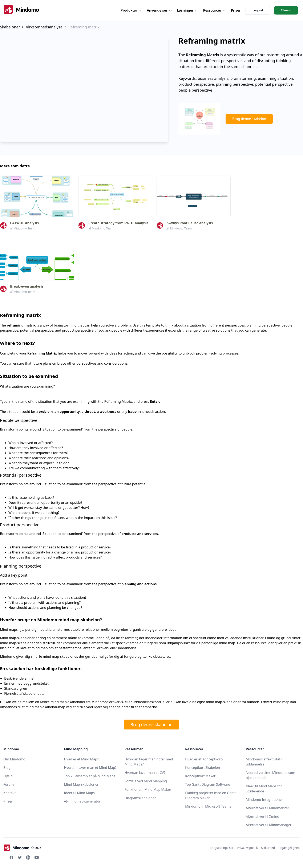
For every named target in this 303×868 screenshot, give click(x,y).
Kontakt (10, 793)
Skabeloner (10, 27)
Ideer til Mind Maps (79, 793)
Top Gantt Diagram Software (208, 784)
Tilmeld (286, 10)
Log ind (258, 10)
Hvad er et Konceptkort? (204, 759)
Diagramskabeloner (140, 798)
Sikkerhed (268, 848)
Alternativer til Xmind (262, 816)
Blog (7, 768)
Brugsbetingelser (221, 848)
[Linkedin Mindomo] (28, 857)
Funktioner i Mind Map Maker (148, 789)
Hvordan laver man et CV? (145, 773)
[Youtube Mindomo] (37, 857)
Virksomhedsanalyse (44, 27)
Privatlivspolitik (247, 848)
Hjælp (8, 776)
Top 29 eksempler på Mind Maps (90, 776)
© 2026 (22, 848)
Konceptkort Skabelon (203, 768)
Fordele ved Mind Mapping (146, 781)
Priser (236, 10)
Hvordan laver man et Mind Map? (90, 768)
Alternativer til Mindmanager (269, 825)
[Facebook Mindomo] (11, 857)
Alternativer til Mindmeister (267, 808)
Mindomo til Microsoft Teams (208, 806)
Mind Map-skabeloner (81, 784)
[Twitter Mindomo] (20, 857)
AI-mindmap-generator (82, 801)
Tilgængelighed (289, 848)
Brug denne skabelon (249, 119)
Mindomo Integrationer (264, 800)
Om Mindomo (14, 759)
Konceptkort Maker (200, 776)
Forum (9, 784)
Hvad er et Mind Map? (81, 759)
